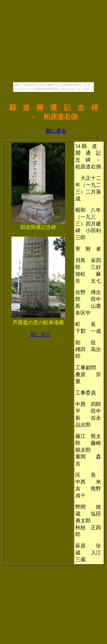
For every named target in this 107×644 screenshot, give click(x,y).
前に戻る (56, 131)
